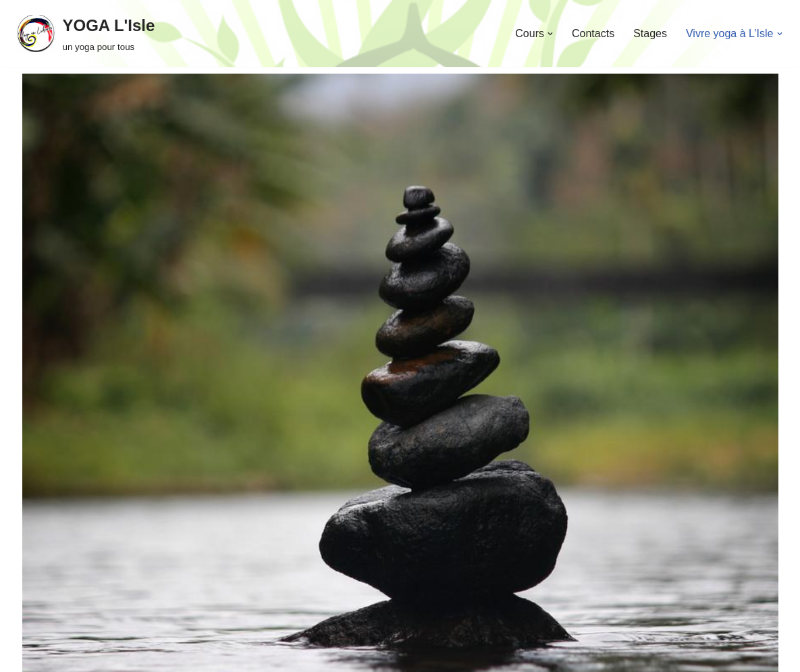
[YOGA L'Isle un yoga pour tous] (85, 33)
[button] (550, 34)
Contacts (593, 33)
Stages (650, 33)
